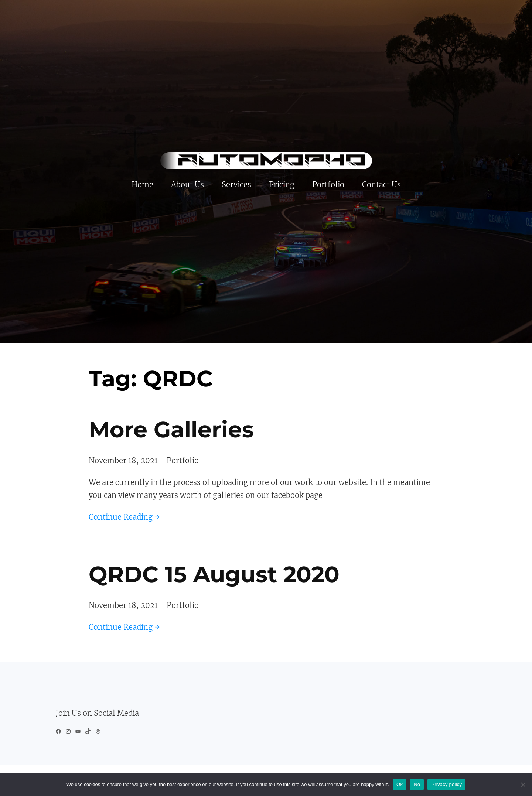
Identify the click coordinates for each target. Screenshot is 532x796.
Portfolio (183, 460)
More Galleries (171, 429)
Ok (400, 784)
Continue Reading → (124, 517)
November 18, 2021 (123, 460)
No (417, 784)
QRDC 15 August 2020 (214, 574)
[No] (523, 785)
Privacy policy (446, 784)
